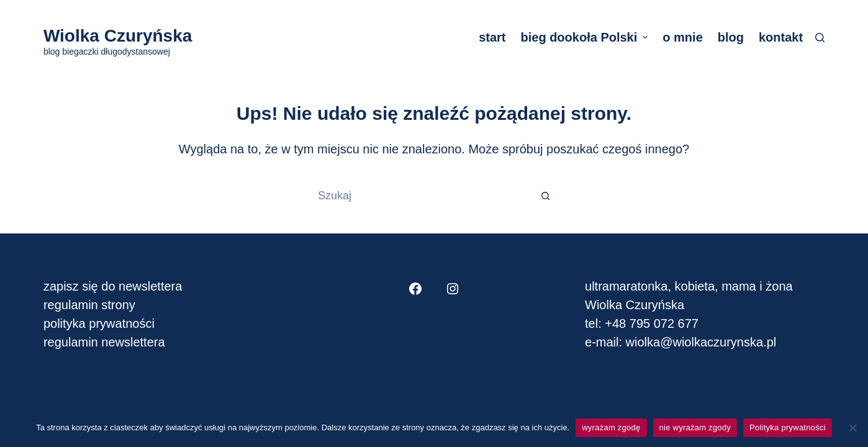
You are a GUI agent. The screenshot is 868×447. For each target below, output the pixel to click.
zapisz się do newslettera (113, 286)
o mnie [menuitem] (682, 37)
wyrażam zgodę (611, 427)
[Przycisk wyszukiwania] (546, 196)
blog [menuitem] (731, 37)
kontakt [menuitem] (781, 37)
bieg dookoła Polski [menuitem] (585, 37)
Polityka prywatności (788, 427)
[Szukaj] (820, 38)
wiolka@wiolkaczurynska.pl (699, 342)
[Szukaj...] (422, 196)
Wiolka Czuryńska (118, 36)
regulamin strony (89, 305)
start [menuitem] (492, 37)
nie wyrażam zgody (695, 427)
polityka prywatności (99, 323)
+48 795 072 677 (652, 323)
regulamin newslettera (104, 342)
